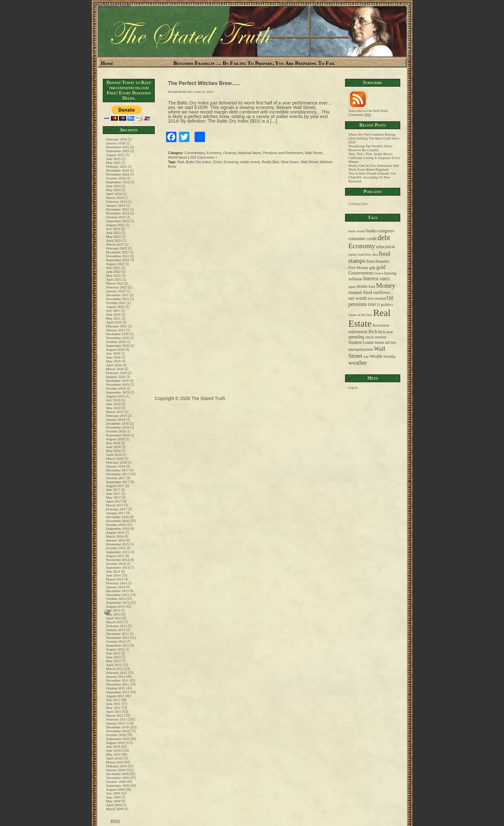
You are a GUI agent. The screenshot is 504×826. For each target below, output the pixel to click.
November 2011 (118, 684)
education (386, 247)
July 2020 (113, 353)
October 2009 (116, 782)
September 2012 (118, 645)
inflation (355, 279)
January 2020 (116, 377)
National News (249, 153)
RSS (115, 821)
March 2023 (115, 244)
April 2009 (114, 805)
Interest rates (376, 279)
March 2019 (115, 412)
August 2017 (115, 486)
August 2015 (115, 556)
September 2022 (118, 260)
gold (381, 267)
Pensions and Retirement (283, 153)
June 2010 (113, 750)
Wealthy (389, 357)
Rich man (385, 332)
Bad (181, 162)
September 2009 (118, 785)
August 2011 (115, 696)
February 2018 (116, 462)
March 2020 (115, 369)
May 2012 (113, 661)
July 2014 (113, 571)
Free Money (358, 268)
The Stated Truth (113, 6)
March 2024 (115, 198)
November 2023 (118, 213)
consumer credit (362, 239)
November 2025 (118, 147)
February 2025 (116, 166)
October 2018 (116, 431)
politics (387, 305)
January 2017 (116, 513)
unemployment (361, 349)
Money (386, 285)
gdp (372, 268)
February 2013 (116, 626)
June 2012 (113, 657)
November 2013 (118, 595)
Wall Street (313, 153)
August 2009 (115, 789)
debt (384, 238)
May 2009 (113, 801)
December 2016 (117, 517)
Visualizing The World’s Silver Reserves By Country (370, 148)
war (366, 357)
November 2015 (118, 544)
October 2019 (116, 388)
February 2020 (116, 373)
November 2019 (118, 384)
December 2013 (117, 591)
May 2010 (113, 754)
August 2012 (115, 649)
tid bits (391, 343)
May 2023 (113, 237)
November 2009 (118, 778)
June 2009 (113, 797)
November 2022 (118, 256)
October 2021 (116, 303)
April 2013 (114, 618)
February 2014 (116, 583)
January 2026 (116, 143)
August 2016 (115, 532)
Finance (229, 153)
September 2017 (118, 482)
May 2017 (113, 497)
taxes (379, 342)
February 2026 (116, 139)
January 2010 (116, 770)
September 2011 (118, 692)
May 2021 (113, 318)
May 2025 (113, 163)
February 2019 (116, 416)
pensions (358, 304)
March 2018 (115, 458)
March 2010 (115, 762)
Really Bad (270, 162)
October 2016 (116, 525)
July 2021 (113, 310)
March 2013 (115, 622)
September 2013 (118, 602)
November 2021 (118, 299)
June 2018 (113, 447)
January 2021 (116, 330)
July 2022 (113, 268)
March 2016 (115, 536)
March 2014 (115, 579)
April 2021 (114, 322)
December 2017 (117, 470)
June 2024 (113, 186)
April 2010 (114, 758)
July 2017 (113, 490)
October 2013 (116, 599)
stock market (376, 337)
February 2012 (116, 673)
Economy (214, 153)
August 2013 (115, 606)
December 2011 (117, 680)
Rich (373, 332)
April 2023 (114, 240)
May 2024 (113, 190)
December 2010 (117, 727)
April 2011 (114, 711)
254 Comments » (204, 157)
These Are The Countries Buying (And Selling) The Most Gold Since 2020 (374, 138)
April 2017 (114, 501)
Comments (360, 115)
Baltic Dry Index (198, 162)
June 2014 (113, 575)
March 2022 (115, 283)
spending (356, 337)
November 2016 (118, 521)
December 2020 (117, 334)
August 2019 (115, 396)
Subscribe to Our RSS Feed (368, 109)
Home (107, 63)
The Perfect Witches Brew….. (204, 83)
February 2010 (116, 766)
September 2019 (118, 392)
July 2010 (113, 747)
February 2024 (116, 201)
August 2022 (115, 264)
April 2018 (114, 455)
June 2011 (113, 704)
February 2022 (116, 287)
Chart (217, 162)
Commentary (195, 153)
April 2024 (114, 194)
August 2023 (115, 225)
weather (358, 363)
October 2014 (116, 564)
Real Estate (369, 318)
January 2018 (116, 466)
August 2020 (115, 349)
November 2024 (118, 174)
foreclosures (378, 261)
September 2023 (118, 221)
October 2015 (116, 548)
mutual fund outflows (369, 292)
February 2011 (116, 719)
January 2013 (116, 630)
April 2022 (114, 279)
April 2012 (114, 665)
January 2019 (116, 419)
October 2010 (116, 735)
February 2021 (116, 326)
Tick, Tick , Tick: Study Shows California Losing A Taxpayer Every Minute (374, 158)
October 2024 (116, 178)
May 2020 (113, 361)
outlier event (250, 162)
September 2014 (118, 567)
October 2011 (116, 688)
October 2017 (116, 478)
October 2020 (116, 342)
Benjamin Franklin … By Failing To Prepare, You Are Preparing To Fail (254, 63)
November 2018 (118, 427)
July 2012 (113, 653)
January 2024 (116, 205)
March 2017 (115, 505)
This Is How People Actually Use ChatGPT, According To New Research (372, 177)
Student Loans (361, 342)
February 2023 (116, 248)
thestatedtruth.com (180, 92)
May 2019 (113, 408)
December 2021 (117, 295)
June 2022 (113, 272)
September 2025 (118, 151)
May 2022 (113, 275)
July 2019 (113, 400)
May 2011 (113, 708)
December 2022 (117, 252)
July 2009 (113, 793)
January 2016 (116, 540)
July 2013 (113, 610)
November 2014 (118, 560)
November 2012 (118, 638)
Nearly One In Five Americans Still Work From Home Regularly (374, 167)
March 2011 (115, 715)
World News (178, 157)
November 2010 (118, 731)
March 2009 (115, 809)
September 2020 (118, 346)
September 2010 (118, 739)
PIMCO (374, 305)
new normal (377, 299)
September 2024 (118, 182)
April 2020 (114, 365)
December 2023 (117, 209)
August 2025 (115, 155)
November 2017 (118, 474)
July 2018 (113, 443)
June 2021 (113, 314)
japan (352, 287)
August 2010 (115, 743)
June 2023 (113, 233)
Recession (381, 325)
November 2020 (118, 338)
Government (360, 273)
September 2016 (118, 528)
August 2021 (115, 307)
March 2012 (115, 669)
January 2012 (116, 676)
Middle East (366, 287)
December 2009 (117, 774)
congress (386, 231)
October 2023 (116, 217)
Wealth (376, 356)
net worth (358, 298)
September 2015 (118, 552)
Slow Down (290, 162)
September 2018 (118, 435)
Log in (353, 387)
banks (372, 231)
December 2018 (117, 423)
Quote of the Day (360, 315)
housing (390, 273)
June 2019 (113, 404)
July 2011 (113, 700)
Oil (390, 298)
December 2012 (117, 634)
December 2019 (117, 381)
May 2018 (113, 451)
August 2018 (115, 439)
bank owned (357, 231)
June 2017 (113, 493)
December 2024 (117, 170)
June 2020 (113, 357)
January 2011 (116, 723)
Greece (378, 273)
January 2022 (116, 291)
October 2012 (116, 641)
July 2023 (113, 229)
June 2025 (113, 159)
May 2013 (113, 614)
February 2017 (116, 509)
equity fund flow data (363, 255)
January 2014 (116, 587)
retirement (358, 332)
